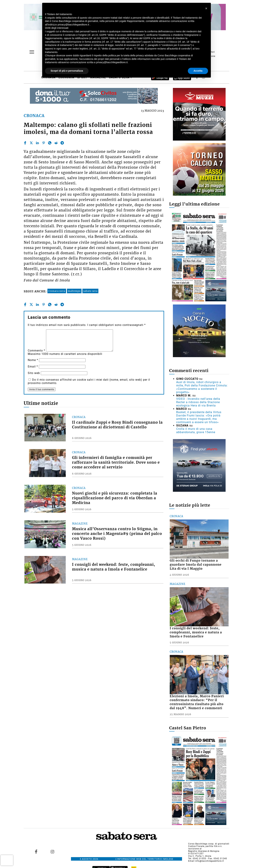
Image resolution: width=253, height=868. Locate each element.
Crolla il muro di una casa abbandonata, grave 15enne (196, 430)
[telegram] (62, 143)
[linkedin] (37, 143)
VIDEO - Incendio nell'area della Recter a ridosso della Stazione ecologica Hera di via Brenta (198, 402)
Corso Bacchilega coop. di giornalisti (209, 844)
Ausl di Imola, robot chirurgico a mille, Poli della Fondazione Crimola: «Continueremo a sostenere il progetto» (202, 387)
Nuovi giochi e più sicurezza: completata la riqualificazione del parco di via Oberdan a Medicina (115, 498)
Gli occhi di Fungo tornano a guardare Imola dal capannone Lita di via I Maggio (196, 565)
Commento (36, 351)
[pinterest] (44, 143)
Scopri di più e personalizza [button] (67, 71)
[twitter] (31, 143)
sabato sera (90, 291)
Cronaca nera (57, 291)
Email (33, 367)
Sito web (34, 373)
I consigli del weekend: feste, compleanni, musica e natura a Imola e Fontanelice (114, 567)
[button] (206, 8)
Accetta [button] (198, 71)
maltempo (74, 291)
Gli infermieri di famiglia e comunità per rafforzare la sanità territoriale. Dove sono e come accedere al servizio (116, 462)
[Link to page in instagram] (52, 852)
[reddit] (56, 143)
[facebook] (25, 143)
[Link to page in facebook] (36, 852)
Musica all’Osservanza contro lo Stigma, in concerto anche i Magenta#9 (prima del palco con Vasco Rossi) (117, 534)
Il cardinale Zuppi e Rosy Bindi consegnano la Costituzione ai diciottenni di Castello (117, 425)
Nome (33, 360)
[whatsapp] (50, 143)
